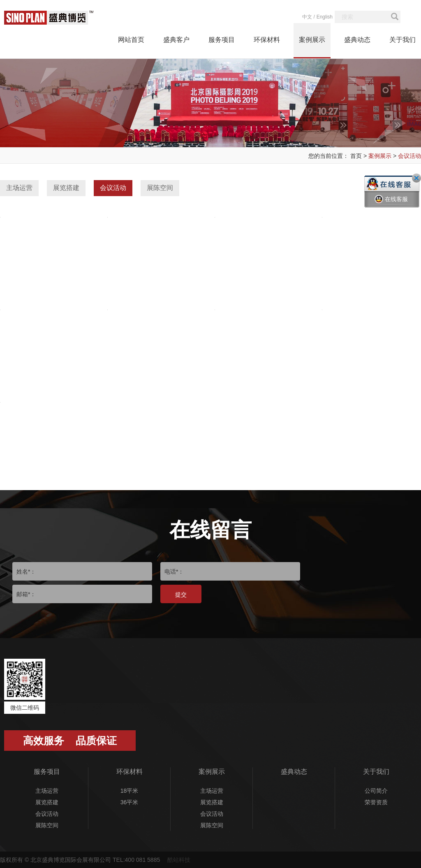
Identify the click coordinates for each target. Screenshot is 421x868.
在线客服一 (391, 205)
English (325, 17)
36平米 (130, 802)
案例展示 (312, 40)
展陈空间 (160, 188)
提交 (181, 595)
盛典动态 (357, 40)
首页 (356, 156)
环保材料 (267, 40)
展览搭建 (66, 188)
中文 (307, 17)
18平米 (130, 791)
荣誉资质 (376, 802)
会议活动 (409, 156)
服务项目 (222, 40)
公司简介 (376, 791)
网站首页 (131, 40)
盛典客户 (176, 40)
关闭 (416, 178)
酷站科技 (179, 860)
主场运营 (19, 188)
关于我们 (402, 40)
